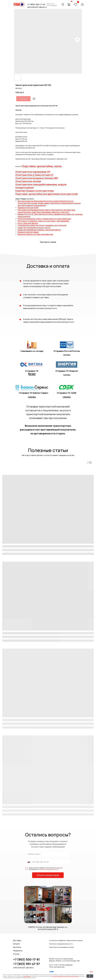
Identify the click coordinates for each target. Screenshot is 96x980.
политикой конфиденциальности (49, 869)
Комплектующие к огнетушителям (35, 191)
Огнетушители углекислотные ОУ (34, 175)
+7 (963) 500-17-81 (26, 959)
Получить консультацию (48, 875)
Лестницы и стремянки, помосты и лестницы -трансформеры (43, 221)
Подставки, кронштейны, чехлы (42, 166)
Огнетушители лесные (28, 181)
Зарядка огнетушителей (28, 208)
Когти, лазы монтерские (28, 223)
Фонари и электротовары (28, 232)
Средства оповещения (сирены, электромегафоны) (39, 230)
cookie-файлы (27, 976)
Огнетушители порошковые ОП (33, 172)
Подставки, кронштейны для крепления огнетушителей (47, 194)
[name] (48, 854)
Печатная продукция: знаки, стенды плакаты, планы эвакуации (44, 219)
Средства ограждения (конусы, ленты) (34, 228)
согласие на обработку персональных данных (65, 976)
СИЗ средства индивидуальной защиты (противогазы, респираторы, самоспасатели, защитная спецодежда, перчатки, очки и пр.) (46, 211)
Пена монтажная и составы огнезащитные (35, 234)
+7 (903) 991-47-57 (26, 964)
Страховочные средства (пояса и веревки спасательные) (42, 225)
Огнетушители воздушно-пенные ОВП (37, 178)
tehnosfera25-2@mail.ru (24, 968)
